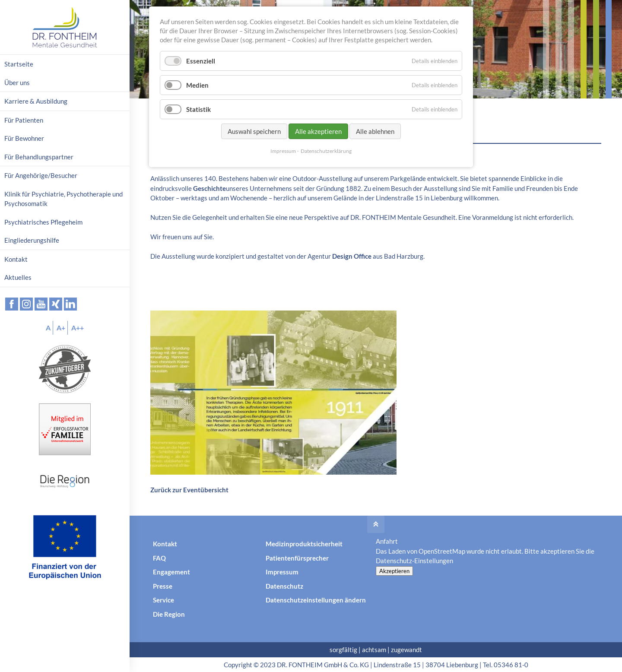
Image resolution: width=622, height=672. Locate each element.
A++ (78, 328)
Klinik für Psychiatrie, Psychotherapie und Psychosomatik (63, 199)
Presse (163, 586)
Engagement (171, 572)
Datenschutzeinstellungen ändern (316, 600)
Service (163, 600)
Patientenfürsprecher (297, 558)
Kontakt (165, 544)
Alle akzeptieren (318, 131)
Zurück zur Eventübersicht (189, 490)
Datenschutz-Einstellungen (414, 561)
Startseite (19, 64)
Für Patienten (24, 120)
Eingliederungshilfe (32, 240)
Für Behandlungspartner (39, 157)
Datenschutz (284, 586)
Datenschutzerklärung (326, 151)
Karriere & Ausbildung (36, 101)
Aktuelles (18, 277)
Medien (197, 85)
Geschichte (209, 188)
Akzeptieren (394, 571)
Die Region (169, 614)
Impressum (282, 572)
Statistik (198, 109)
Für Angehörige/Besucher (41, 175)
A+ (61, 328)
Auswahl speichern (254, 131)
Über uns (17, 82)
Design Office (352, 256)
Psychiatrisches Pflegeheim (43, 222)
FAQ (159, 558)
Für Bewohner (24, 138)
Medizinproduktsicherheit (304, 544)
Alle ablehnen (375, 131)
